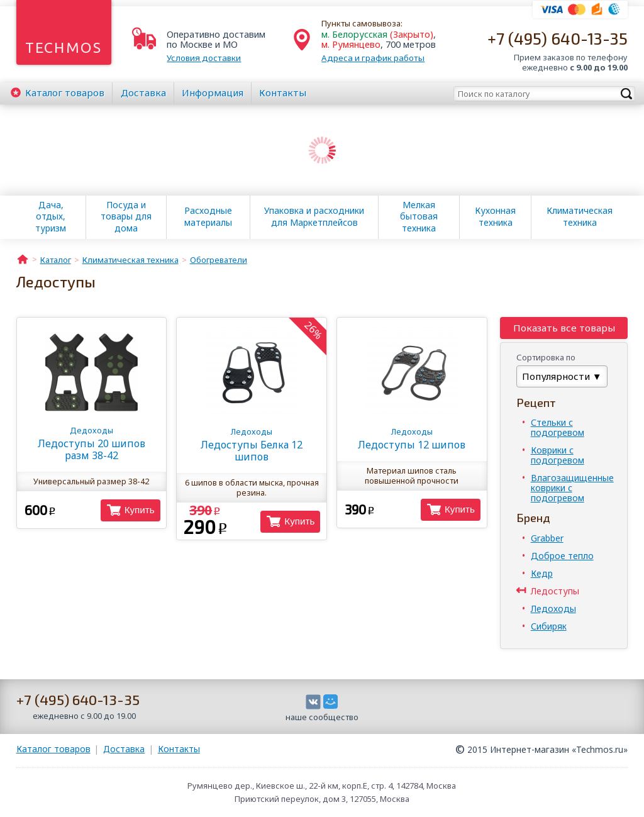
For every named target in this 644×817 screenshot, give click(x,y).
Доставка (143, 92)
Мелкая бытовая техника (419, 216)
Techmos (64, 47)
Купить (140, 510)
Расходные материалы (208, 216)
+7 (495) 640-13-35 (558, 38)
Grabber (547, 538)
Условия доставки (204, 58)
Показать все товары (564, 328)
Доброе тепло (562, 556)
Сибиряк (549, 626)
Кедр (542, 573)
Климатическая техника (580, 216)
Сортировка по (546, 357)
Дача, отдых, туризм (51, 216)
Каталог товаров (53, 749)
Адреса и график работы (373, 58)
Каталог (65, 92)
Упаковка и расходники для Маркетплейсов (314, 216)
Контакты (283, 92)
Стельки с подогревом (558, 427)
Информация (213, 92)
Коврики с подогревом (558, 455)
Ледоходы (553, 609)
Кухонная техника (495, 216)
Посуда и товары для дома (126, 216)
